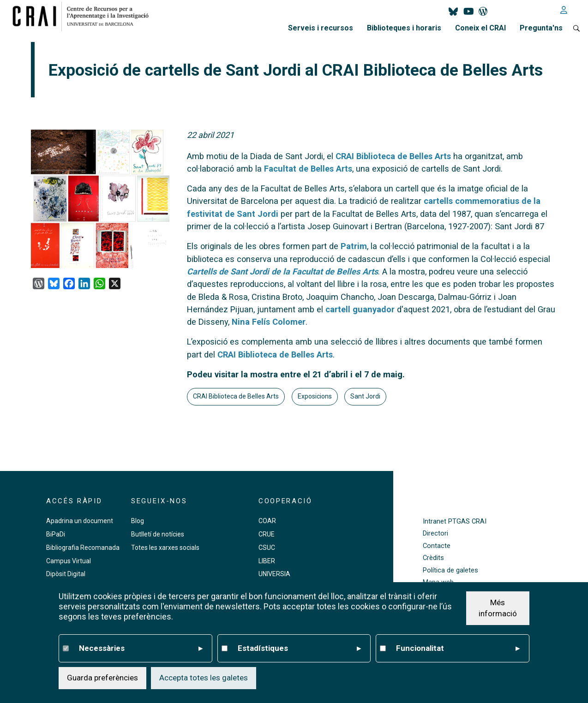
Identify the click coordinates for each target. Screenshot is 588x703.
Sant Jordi (365, 396)
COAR (267, 521)
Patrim (354, 246)
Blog (138, 521)
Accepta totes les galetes (204, 678)
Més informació (498, 608)
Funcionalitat (458, 649)
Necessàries (141, 649)
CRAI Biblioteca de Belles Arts (393, 156)
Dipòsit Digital (66, 574)
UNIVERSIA (274, 574)
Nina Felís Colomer (269, 322)
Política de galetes (450, 570)
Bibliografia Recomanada (83, 548)
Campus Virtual (69, 561)
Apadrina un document (80, 521)
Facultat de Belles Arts (308, 169)
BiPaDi (56, 534)
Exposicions (315, 396)
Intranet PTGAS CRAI (455, 521)
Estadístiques (300, 649)
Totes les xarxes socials (165, 548)
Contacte (437, 546)
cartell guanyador (360, 309)
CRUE (267, 534)
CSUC (267, 548)
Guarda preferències (102, 678)
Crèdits (433, 558)
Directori (435, 533)
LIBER (267, 561)
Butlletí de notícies (158, 534)
